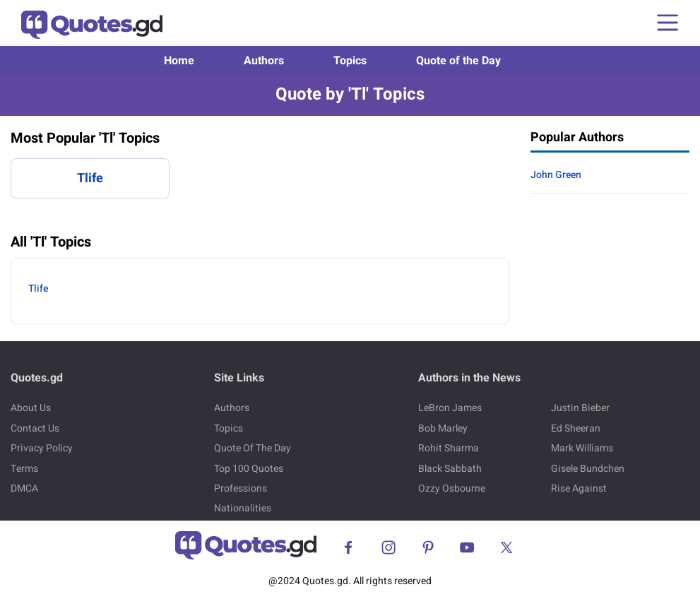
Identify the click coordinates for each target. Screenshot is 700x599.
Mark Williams (582, 448)
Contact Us (35, 428)
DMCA (24, 488)
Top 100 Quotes (249, 469)
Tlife (90, 178)
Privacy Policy (42, 448)
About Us (31, 408)
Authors (264, 61)
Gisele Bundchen (588, 469)
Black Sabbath (450, 469)
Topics (350, 61)
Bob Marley (443, 428)
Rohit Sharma (449, 448)
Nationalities (243, 508)
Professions (241, 488)
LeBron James (450, 408)
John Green (556, 175)
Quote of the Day (458, 61)
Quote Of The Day (253, 448)
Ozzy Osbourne (452, 488)
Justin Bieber (580, 408)
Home (179, 61)
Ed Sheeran (576, 428)
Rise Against (579, 488)
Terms (24, 469)
